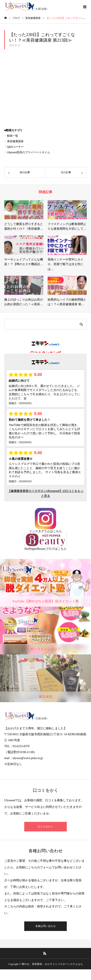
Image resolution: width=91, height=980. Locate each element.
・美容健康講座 (14, 141)
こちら (57, 531)
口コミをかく (45, 827)
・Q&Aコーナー (14, 147)
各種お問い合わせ (45, 926)
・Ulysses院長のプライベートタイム (27, 152)
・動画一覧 (11, 136)
